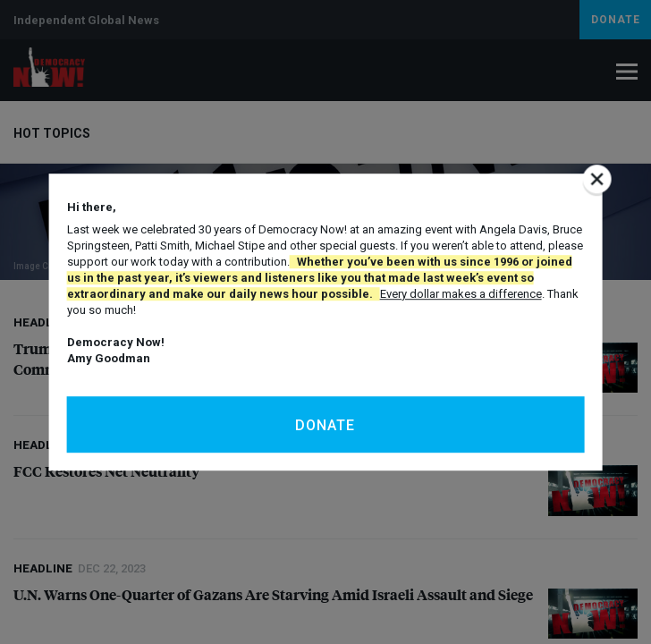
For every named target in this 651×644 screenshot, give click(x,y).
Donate (325, 425)
